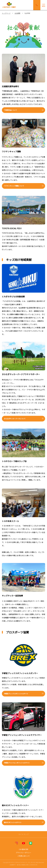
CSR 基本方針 (24, 849)
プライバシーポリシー (23, 853)
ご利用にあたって (24, 856)
